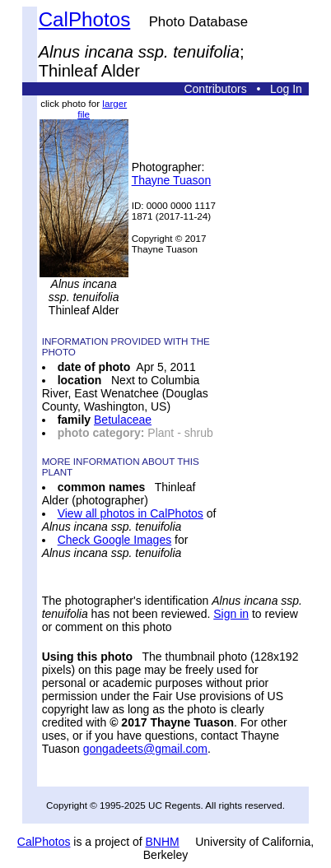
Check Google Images (115, 540)
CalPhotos (85, 19)
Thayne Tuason (172, 180)
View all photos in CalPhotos (131, 513)
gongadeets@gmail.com (145, 749)
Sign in (231, 614)
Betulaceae (123, 420)
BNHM (163, 842)
